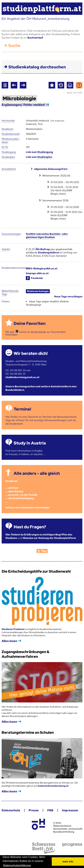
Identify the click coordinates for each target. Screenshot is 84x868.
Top (44, 551)
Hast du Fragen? (30, 527)
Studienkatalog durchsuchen (37, 67)
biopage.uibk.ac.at (37, 273)
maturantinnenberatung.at (53, 786)
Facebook (34, 278)
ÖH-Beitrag (43, 249)
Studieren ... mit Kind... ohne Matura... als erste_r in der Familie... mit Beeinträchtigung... (21, 491)
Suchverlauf (35, 38)
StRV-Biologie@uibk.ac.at (42, 269)
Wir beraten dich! (31, 353)
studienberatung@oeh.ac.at (22, 377)
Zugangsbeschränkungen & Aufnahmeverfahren (25, 654)
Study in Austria (30, 443)
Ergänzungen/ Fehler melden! (23, 105)
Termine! (22, 409)
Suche (14, 46)
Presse (34, 810)
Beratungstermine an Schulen (28, 733)
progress (72, 845)
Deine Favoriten (30, 323)
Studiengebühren (49, 253)
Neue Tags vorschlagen (68, 297)
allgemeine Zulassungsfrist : (51, 169)
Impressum (70, 810)
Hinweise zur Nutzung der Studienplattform (49, 538)
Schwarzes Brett (44, 848)
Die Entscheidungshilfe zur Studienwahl (36, 571)
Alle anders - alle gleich (37, 473)
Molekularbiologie (38, 291)
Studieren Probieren (13, 629)
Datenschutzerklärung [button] (17, 865)
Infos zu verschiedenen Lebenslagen (28, 508)
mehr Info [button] (68, 862)
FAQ (50, 810)
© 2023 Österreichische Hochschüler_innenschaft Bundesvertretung (68, 827)
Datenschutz (11, 810)
